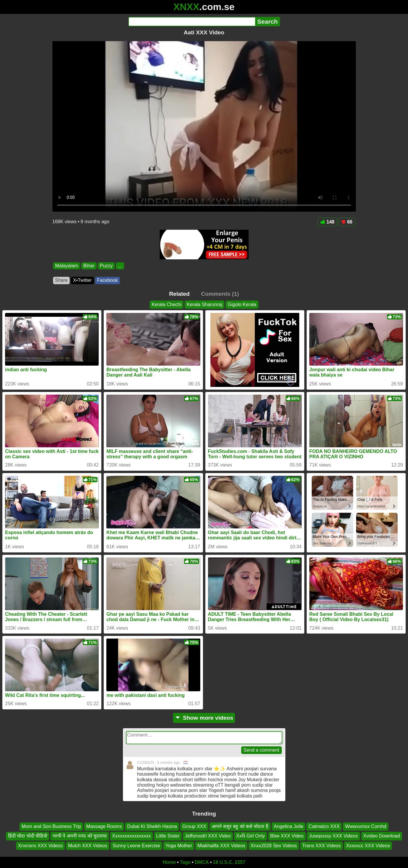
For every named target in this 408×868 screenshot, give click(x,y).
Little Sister (168, 836)
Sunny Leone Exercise (136, 846)
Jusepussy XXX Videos (333, 836)
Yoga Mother (179, 846)
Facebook (108, 280)
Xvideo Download (382, 836)
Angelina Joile (289, 826)
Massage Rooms (104, 826)
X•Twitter (82, 280)
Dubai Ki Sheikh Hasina (152, 826)
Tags (185, 862)
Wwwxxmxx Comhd (366, 826)
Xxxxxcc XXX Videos (368, 846)
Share (61, 280)
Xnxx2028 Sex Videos (274, 846)
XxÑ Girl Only (251, 836)
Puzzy (106, 266)
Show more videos (204, 718)
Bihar (89, 266)
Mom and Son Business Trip (51, 826)
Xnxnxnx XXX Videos (40, 846)
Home (169, 862)
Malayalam (67, 266)
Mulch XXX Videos (88, 846)
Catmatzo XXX (324, 826)
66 (347, 222)
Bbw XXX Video (287, 836)
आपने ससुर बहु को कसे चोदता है (240, 826)
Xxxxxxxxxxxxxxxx (131, 836)
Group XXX (194, 826)
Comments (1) (220, 294)
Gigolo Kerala (242, 304)
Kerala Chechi (167, 304)
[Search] (192, 22)
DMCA (202, 862)
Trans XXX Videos (321, 846)
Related (179, 294)
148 (327, 222)
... (120, 266)
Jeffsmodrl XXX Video (208, 836)
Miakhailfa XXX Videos (221, 846)
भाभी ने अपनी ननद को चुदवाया (80, 836)
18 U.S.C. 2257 (229, 862)
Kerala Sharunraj (204, 304)
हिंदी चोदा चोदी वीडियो (28, 836)
